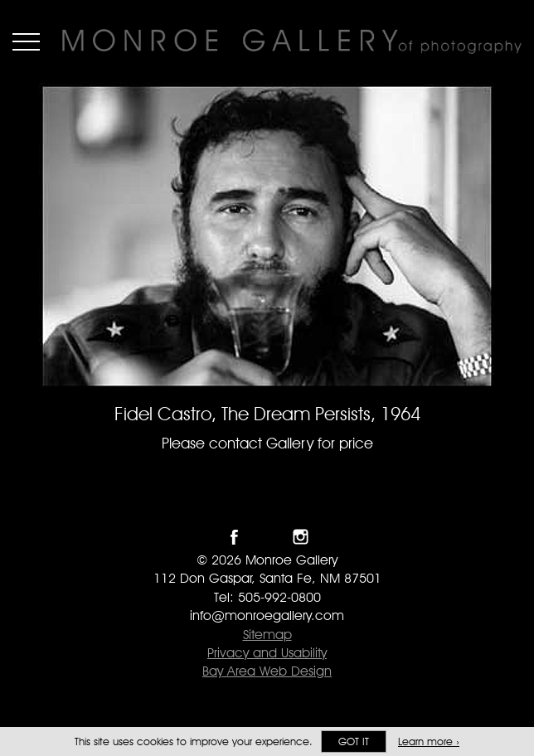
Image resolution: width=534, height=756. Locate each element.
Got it (354, 741)
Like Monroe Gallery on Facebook (234, 537)
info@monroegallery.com (267, 615)
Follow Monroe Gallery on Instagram (301, 537)
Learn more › (429, 741)
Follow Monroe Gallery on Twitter (267, 537)
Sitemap (267, 635)
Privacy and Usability (267, 653)
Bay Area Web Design (267, 671)
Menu (26, 41)
